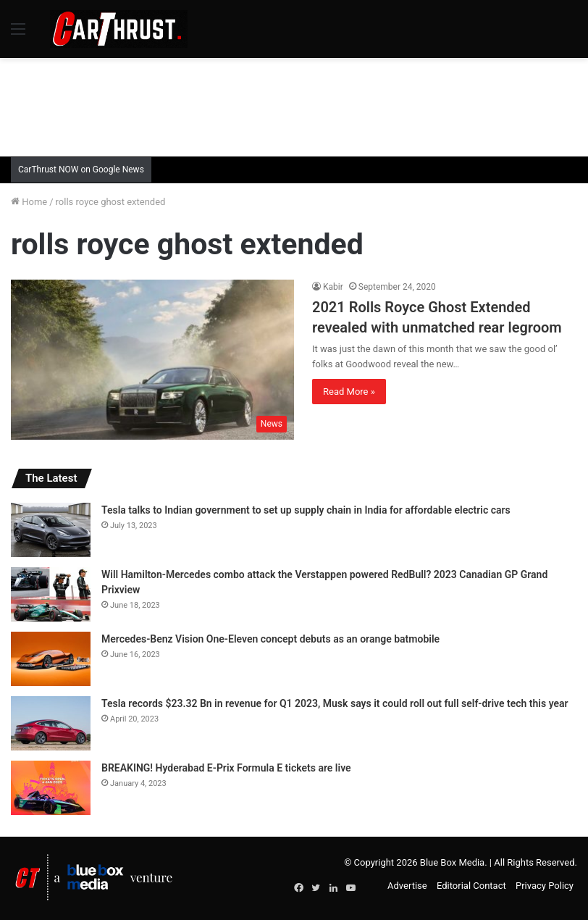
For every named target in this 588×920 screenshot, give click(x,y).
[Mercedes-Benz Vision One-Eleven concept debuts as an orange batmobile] (51, 659)
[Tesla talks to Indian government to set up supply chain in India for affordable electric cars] (51, 530)
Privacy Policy (545, 886)
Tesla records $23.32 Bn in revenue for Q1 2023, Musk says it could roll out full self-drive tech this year (335, 703)
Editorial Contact (471, 886)
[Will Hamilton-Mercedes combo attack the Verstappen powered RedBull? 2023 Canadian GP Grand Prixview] (51, 594)
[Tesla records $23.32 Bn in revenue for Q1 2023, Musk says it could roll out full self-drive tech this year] (51, 723)
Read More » (349, 392)
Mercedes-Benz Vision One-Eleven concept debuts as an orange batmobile (270, 639)
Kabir (333, 287)
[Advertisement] (294, 105)
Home (29, 202)
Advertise (407, 886)
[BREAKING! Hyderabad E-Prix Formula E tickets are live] (51, 788)
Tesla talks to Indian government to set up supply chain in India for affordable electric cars (306, 510)
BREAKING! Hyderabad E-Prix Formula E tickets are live (226, 768)
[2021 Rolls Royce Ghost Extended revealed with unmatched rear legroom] (152, 360)
